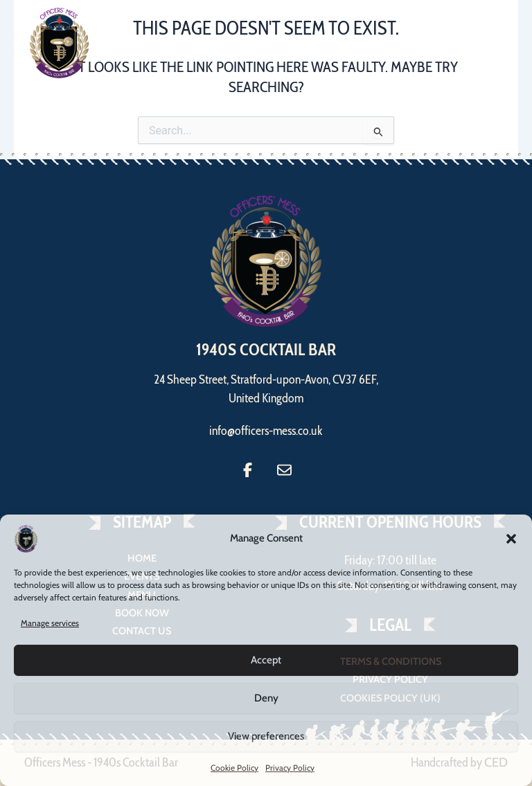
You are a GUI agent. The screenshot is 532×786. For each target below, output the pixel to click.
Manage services (50, 623)
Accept (266, 660)
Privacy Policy (290, 768)
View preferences (266, 736)
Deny (266, 698)
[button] (511, 539)
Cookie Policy (234, 768)
